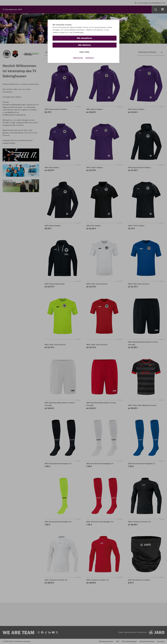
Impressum (90, 58)
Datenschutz (78, 58)
